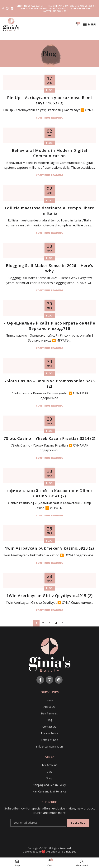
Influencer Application (49, 746)
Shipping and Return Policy (49, 785)
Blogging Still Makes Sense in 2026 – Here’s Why (50, 268)
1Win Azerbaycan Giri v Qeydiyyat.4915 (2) (50, 596)
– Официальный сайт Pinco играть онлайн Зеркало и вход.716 (50, 326)
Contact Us (49, 727)
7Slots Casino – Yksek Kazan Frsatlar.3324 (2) (49, 438)
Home (49, 700)
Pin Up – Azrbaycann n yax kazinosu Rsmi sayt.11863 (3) (49, 100)
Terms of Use (49, 740)
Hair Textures (49, 713)
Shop (49, 778)
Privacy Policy (49, 733)
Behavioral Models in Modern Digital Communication (50, 153)
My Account (49, 765)
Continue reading (49, 118)
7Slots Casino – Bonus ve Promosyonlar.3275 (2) (50, 384)
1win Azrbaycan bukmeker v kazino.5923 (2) (49, 548)
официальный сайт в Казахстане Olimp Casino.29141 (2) (50, 493)
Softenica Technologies (63, 852)
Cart (49, 772)
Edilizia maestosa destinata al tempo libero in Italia (50, 211)
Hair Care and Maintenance (49, 791)
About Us (49, 707)
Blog (49, 90)
